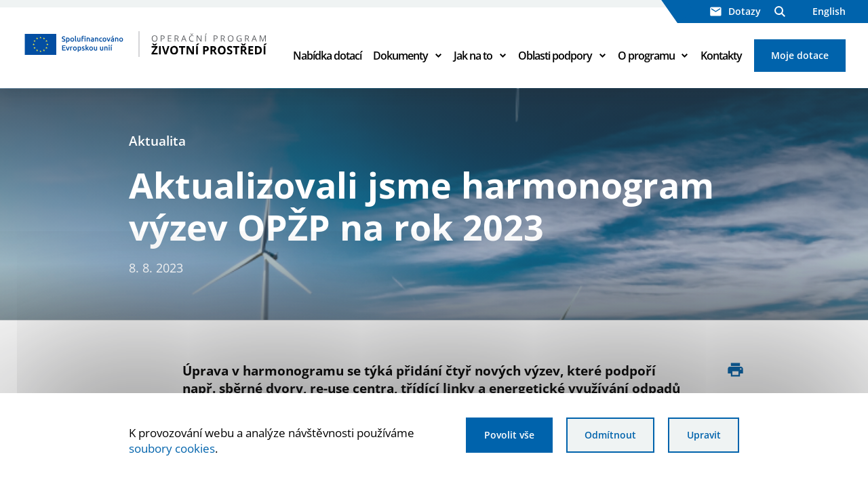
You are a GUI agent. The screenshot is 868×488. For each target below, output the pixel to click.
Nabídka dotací (327, 56)
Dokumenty (400, 56)
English (829, 11)
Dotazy (735, 11)
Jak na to (473, 56)
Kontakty (721, 56)
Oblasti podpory (555, 56)
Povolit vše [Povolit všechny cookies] (509, 435)
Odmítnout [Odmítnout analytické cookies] (610, 435)
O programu (646, 56)
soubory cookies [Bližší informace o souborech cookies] (172, 448)
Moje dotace (800, 55)
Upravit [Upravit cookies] (704, 435)
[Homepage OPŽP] (146, 44)
